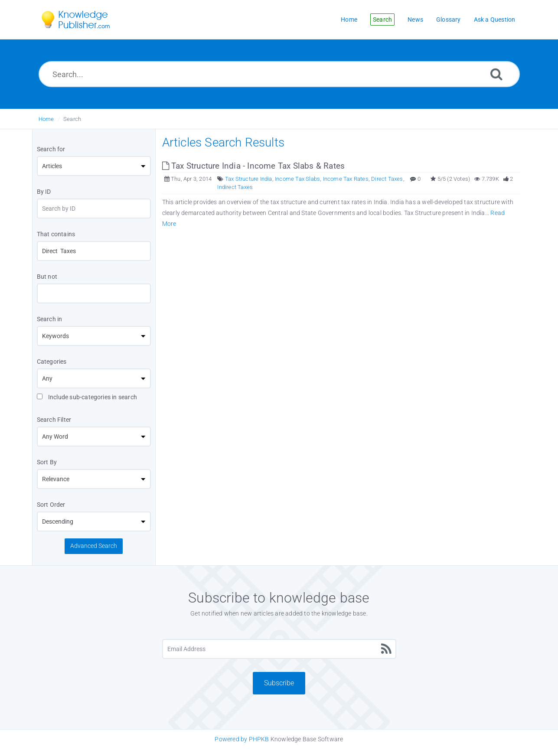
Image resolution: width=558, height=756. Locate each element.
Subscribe (279, 683)
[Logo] (82, 20)
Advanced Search (94, 546)
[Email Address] (279, 649)
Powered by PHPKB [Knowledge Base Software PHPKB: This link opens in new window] (242, 739)
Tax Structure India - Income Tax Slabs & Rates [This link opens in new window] (254, 166)
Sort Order (51, 505)
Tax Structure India (249, 179)
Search (72, 119)
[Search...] (279, 74)
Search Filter (54, 420)
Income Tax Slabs (297, 179)
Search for (51, 149)
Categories (52, 362)
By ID (44, 192)
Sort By (47, 462)
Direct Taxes (387, 179)
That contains (56, 234)
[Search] (496, 74)
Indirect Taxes (235, 187)
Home (46, 119)
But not (47, 277)
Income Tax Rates (346, 179)
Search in (50, 319)
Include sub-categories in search (87, 397)
